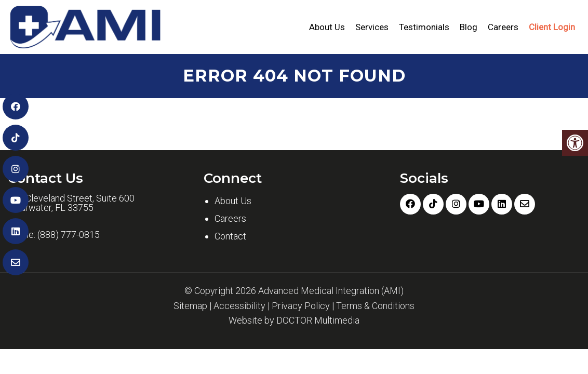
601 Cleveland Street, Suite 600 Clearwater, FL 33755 (71, 203)
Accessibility (239, 306)
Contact (230, 236)
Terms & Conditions (375, 306)
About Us (327, 27)
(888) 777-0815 (69, 235)
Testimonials (424, 27)
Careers (503, 27)
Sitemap (190, 306)
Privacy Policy (301, 306)
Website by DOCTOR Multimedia (294, 320)
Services (372, 27)
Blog (469, 27)
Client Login (552, 27)
